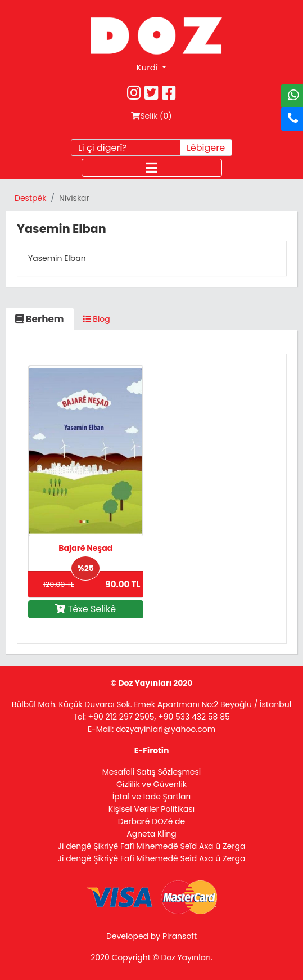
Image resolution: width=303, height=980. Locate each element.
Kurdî (148, 67)
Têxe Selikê (85, 609)
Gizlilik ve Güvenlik (151, 784)
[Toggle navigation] (152, 168)
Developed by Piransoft (151, 936)
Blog (97, 319)
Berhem (40, 319)
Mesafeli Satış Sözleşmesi (152, 772)
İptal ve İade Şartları (151, 797)
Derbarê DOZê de (151, 821)
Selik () (151, 116)
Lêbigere (206, 148)
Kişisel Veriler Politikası (152, 809)
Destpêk (30, 198)
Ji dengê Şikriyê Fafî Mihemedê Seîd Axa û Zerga (152, 846)
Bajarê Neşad (85, 548)
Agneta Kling (151, 834)
